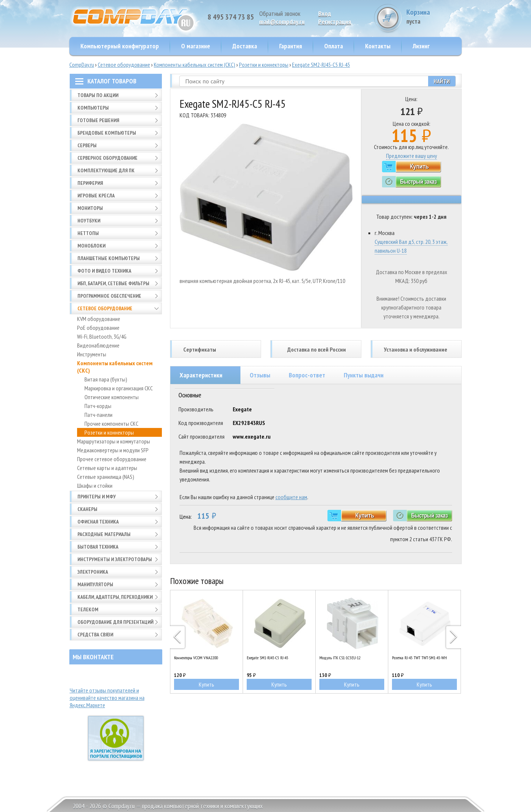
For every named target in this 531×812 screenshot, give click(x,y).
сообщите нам (291, 497)
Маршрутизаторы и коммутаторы (114, 441)
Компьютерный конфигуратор (120, 46)
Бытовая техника (98, 547)
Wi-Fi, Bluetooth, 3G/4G (102, 336)
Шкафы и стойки (95, 486)
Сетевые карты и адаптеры (107, 468)
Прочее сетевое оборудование (112, 459)
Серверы (87, 145)
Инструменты (92, 354)
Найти (442, 81)
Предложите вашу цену (412, 156)
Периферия (90, 183)
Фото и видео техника (104, 271)
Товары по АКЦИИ (98, 95)
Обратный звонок (280, 13)
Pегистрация (335, 22)
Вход (325, 13)
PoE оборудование (98, 328)
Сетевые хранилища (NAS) (106, 477)
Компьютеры (93, 108)
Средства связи (95, 635)
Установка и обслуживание (416, 349)
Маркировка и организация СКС (119, 388)
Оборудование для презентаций (115, 622)
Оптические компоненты (112, 397)
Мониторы (90, 208)
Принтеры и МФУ (97, 497)
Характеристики (201, 375)
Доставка (245, 46)
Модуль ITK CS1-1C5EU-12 (340, 658)
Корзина (434, 16)
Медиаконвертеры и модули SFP (113, 450)
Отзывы (260, 375)
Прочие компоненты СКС (111, 424)
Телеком (88, 609)
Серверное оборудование (107, 158)
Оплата (334, 46)
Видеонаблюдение (98, 345)
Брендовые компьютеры (107, 133)
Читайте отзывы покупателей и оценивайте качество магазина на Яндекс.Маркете (107, 698)
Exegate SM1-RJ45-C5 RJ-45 (268, 658)
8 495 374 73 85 (231, 17)
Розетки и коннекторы (264, 65)
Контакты (378, 46)
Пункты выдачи (364, 375)
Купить (206, 684)
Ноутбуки (89, 221)
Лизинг (421, 46)
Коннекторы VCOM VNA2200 (196, 658)
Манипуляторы (95, 584)
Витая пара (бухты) (106, 379)
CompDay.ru (82, 65)
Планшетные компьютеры (109, 258)
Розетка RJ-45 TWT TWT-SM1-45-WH (419, 658)
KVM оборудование (99, 319)
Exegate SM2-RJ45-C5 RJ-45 (321, 65)
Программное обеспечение (109, 296)
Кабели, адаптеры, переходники (115, 597)
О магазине (196, 46)
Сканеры (87, 509)
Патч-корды (98, 406)
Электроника (93, 572)
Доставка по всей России (317, 349)
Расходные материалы (104, 534)
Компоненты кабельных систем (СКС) (195, 65)
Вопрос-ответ (307, 375)
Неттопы (88, 233)
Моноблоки (91, 246)
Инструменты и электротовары (115, 559)
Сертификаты (200, 349)
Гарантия (291, 46)
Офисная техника (98, 522)
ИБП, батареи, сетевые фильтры (113, 283)
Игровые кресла (96, 196)
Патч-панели (98, 415)
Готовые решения (98, 120)
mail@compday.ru (282, 22)
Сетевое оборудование (124, 65)
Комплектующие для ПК (106, 170)
